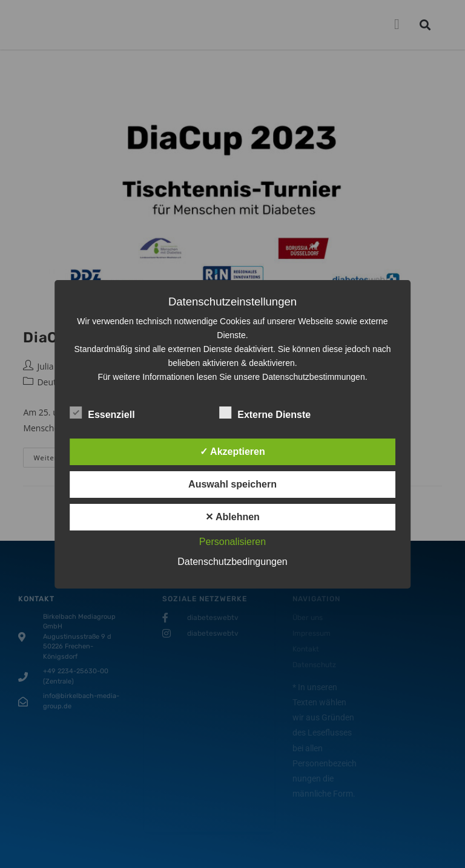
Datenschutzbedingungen (232, 562)
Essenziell (102, 413)
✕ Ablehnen (232, 517)
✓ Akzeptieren (232, 452)
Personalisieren (232, 542)
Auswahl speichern (232, 484)
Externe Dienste (265, 413)
